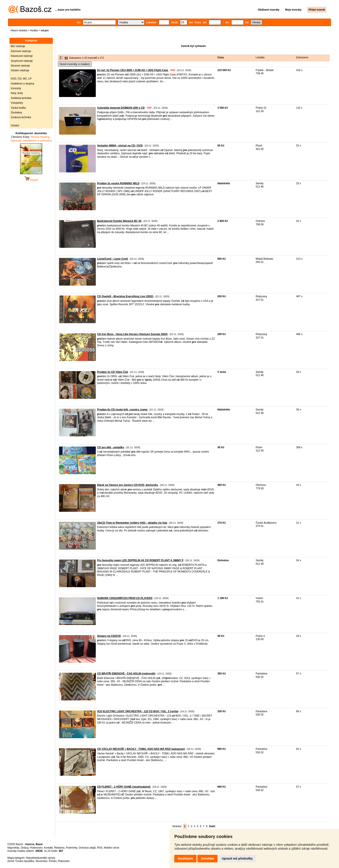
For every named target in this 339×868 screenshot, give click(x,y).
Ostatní (15, 126)
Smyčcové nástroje (22, 61)
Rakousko (64, 861)
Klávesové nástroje (22, 56)
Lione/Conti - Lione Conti (113, 259)
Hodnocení (36, 848)
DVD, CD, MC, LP (21, 79)
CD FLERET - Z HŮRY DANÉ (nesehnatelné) (124, 787)
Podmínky (72, 848)
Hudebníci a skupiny (22, 84)
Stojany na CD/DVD (109, 636)
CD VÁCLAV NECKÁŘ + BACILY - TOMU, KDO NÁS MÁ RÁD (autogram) (141, 749)
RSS (100, 848)
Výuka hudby (18, 108)
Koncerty (16, 88)
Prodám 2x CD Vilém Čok (113, 372)
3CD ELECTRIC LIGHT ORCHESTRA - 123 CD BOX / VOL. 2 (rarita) (138, 711)
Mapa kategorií (16, 858)
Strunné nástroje (20, 66)
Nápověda (13, 848)
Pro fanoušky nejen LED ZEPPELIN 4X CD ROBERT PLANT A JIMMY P (140, 560)
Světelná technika (21, 98)
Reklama (59, 848)
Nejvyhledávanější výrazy (41, 858)
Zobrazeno (302, 57)
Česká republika (25, 861)
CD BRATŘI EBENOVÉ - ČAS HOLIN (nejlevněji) (126, 674)
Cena (221, 57)
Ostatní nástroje (20, 70)
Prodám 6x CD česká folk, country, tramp (122, 410)
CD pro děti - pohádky (111, 447)
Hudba (34, 30)
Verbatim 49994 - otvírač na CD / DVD (120, 146)
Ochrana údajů (87, 848)
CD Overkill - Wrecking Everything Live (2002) (125, 296)
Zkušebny (16, 113)
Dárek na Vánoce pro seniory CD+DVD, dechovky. (128, 485)
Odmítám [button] (207, 858)
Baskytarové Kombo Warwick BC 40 (119, 221)
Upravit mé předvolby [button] (237, 858)
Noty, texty (17, 93)
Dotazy (24, 848)
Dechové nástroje (21, 51)
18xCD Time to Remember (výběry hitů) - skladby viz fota (132, 523)
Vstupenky (17, 103)
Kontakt (48, 848)
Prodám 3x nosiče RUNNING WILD (118, 183)
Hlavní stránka (19, 30)
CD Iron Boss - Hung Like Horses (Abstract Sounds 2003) (132, 334)
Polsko (53, 861)
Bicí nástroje (18, 46)
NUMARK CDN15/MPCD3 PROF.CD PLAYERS (125, 598)
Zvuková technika (21, 117)
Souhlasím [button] (185, 858)
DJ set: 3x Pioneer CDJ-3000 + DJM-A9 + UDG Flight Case (133, 70)
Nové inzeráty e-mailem (75, 64)
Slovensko (41, 861)
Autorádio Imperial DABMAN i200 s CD (121, 108)
